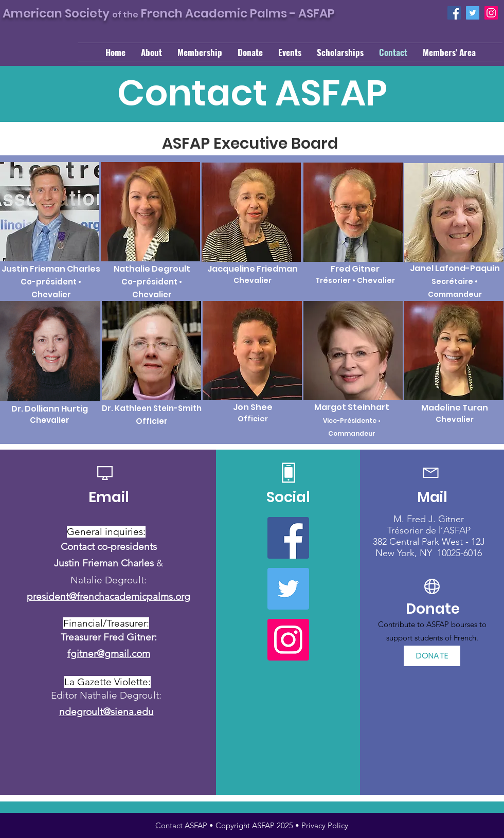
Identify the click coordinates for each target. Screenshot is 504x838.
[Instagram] (491, 13)
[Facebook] (454, 13)
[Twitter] (473, 13)
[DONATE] (432, 656)
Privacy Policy (325, 825)
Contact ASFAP (181, 825)
